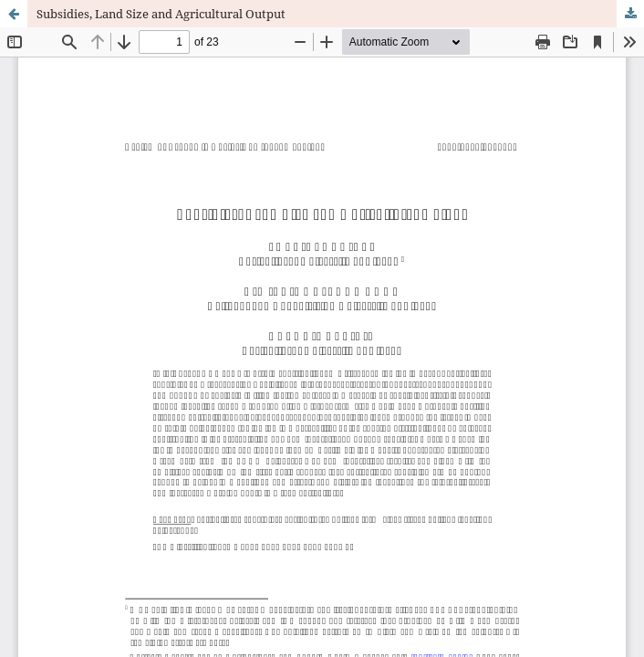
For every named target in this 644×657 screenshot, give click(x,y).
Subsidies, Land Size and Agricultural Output (161, 14)
